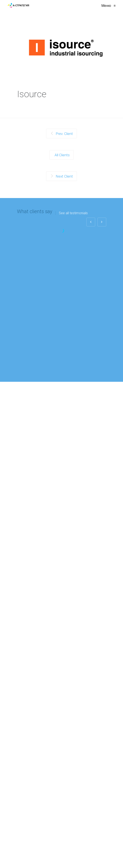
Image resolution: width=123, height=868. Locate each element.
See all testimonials (73, 213)
